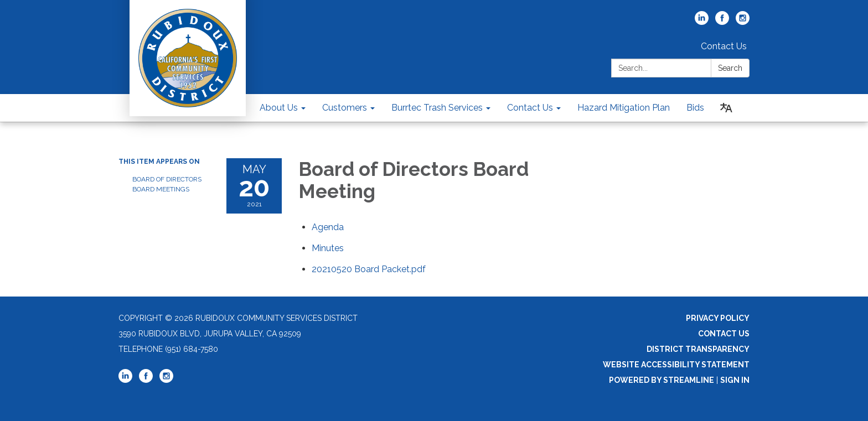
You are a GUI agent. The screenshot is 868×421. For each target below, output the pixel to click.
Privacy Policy (718, 318)
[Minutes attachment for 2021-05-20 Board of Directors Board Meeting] (328, 248)
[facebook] (722, 22)
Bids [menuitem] (695, 108)
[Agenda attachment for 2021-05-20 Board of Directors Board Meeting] (328, 227)
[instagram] (743, 22)
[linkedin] (702, 22)
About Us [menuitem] (279, 108)
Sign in (735, 380)
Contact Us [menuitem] (530, 108)
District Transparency (698, 349)
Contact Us (724, 46)
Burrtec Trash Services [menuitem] (437, 108)
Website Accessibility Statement (676, 365)
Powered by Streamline (662, 380)
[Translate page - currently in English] (726, 108)
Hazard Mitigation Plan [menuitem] (624, 108)
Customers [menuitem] (345, 108)
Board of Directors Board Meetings (167, 184)
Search (730, 68)
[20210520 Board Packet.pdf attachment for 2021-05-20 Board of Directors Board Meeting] (369, 269)
